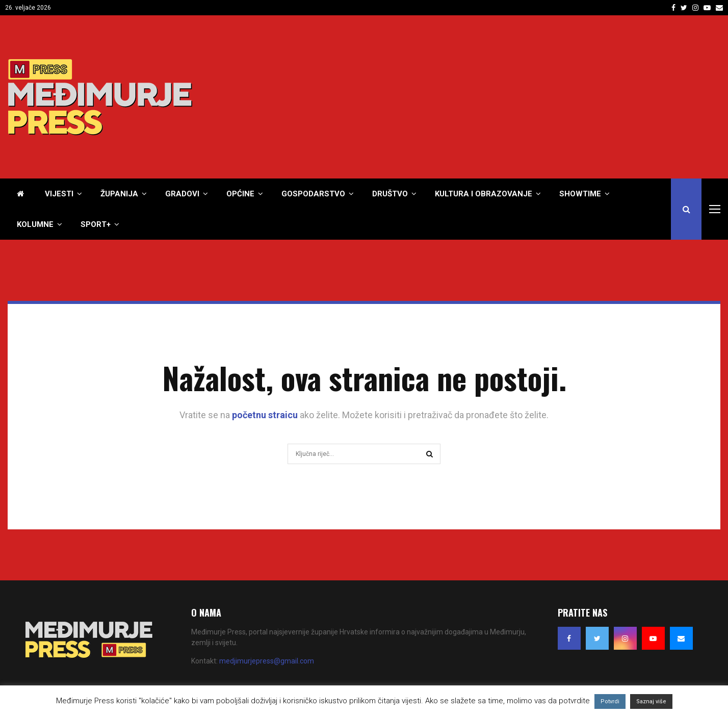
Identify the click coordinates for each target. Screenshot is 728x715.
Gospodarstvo (313, 194)
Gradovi (182, 194)
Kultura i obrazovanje (484, 194)
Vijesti (59, 194)
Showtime (580, 194)
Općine (240, 194)
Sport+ (96, 224)
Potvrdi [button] (610, 701)
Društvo (390, 194)
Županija (119, 194)
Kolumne (35, 224)
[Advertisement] (535, 97)
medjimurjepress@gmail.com (267, 661)
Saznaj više (651, 701)
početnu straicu (265, 415)
